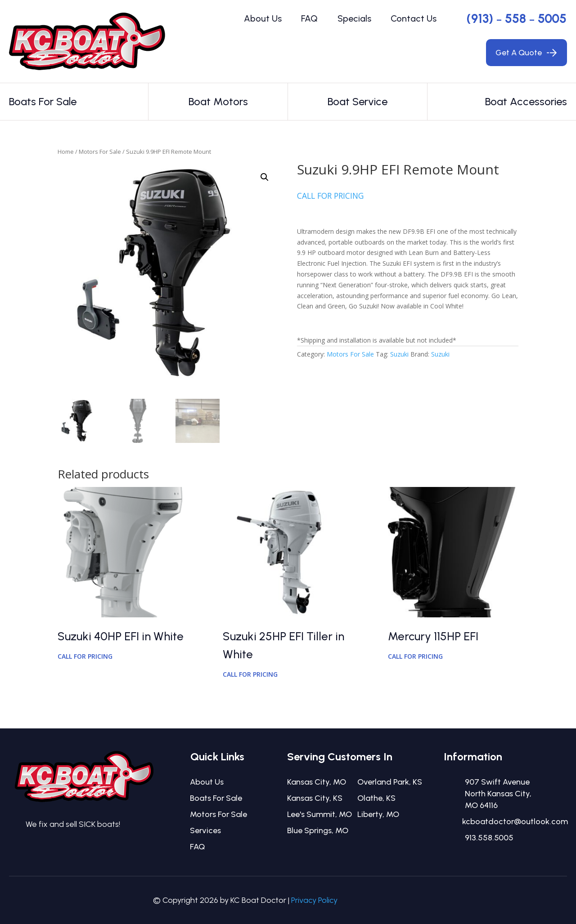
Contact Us (414, 18)
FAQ (309, 18)
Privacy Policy (314, 900)
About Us (263, 18)
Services (205, 830)
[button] (265, 177)
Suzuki (399, 354)
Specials (354, 18)
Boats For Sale (216, 798)
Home (66, 152)
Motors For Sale (100, 152)
